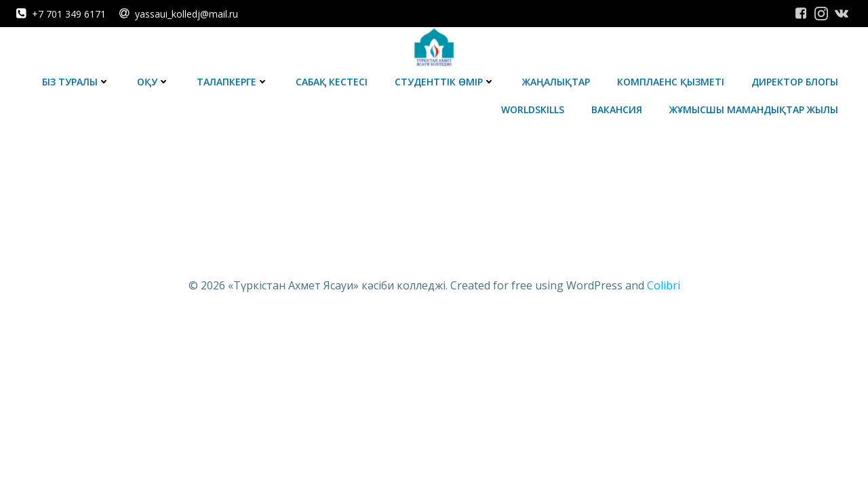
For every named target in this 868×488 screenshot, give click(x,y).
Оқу (153, 82)
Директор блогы (795, 82)
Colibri (664, 285)
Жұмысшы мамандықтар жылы (754, 109)
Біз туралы (76, 82)
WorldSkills (533, 109)
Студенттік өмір (445, 82)
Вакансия (617, 109)
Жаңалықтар (556, 82)
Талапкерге (233, 82)
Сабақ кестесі (332, 82)
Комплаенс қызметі (671, 82)
